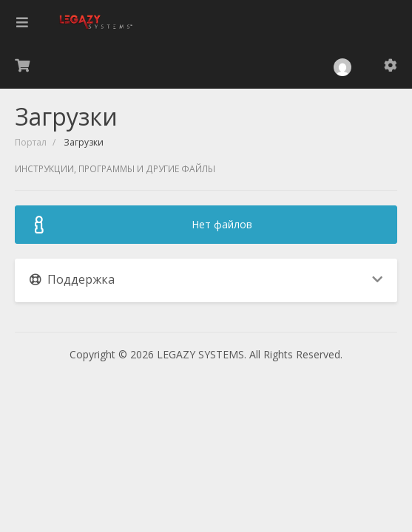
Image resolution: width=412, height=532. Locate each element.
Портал (31, 142)
